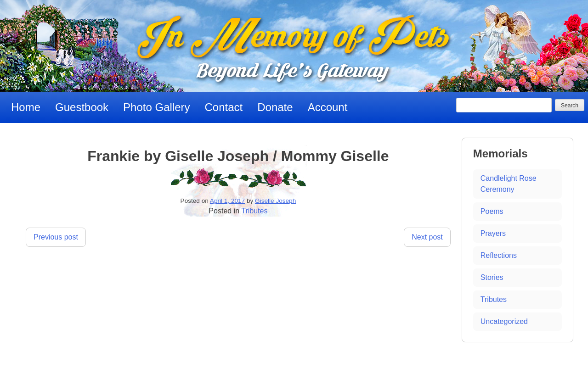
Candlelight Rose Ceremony (509, 184)
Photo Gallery (156, 107)
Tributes (254, 211)
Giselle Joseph (275, 201)
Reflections (499, 255)
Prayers (493, 233)
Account (328, 107)
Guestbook (82, 107)
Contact (224, 107)
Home (26, 107)
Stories (492, 277)
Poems (492, 211)
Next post (427, 237)
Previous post (56, 237)
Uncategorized (504, 321)
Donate (275, 107)
